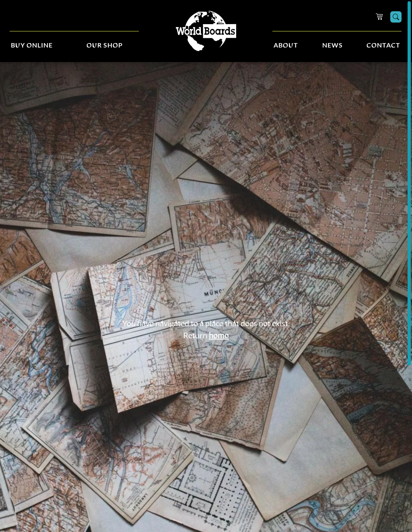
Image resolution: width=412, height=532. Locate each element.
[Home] (206, 31)
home (219, 336)
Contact (383, 46)
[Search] (396, 17)
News (333, 46)
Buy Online (32, 46)
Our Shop (105, 46)
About (286, 46)
